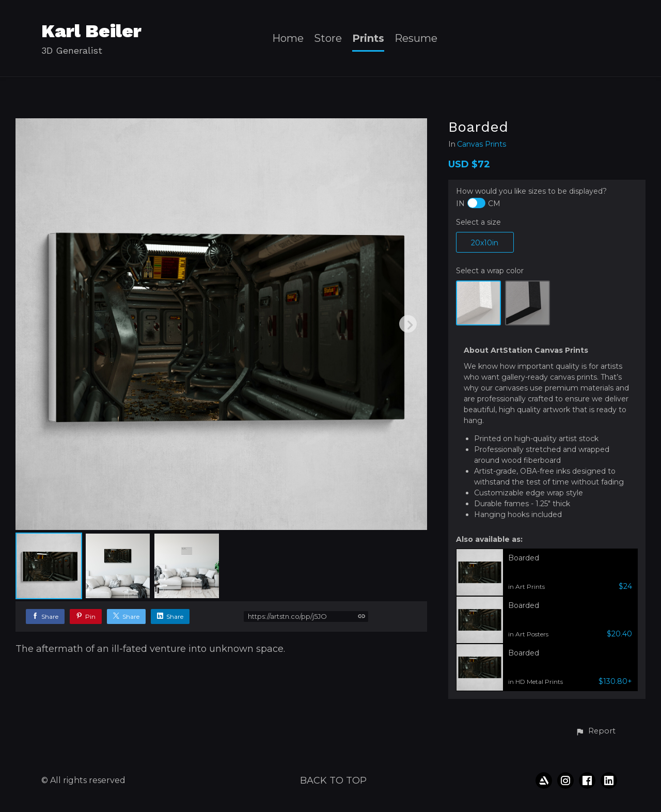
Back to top (333, 780)
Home (288, 38)
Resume (416, 38)
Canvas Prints (482, 145)
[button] (595, 731)
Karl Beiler (91, 31)
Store (328, 38)
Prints (368, 38)
